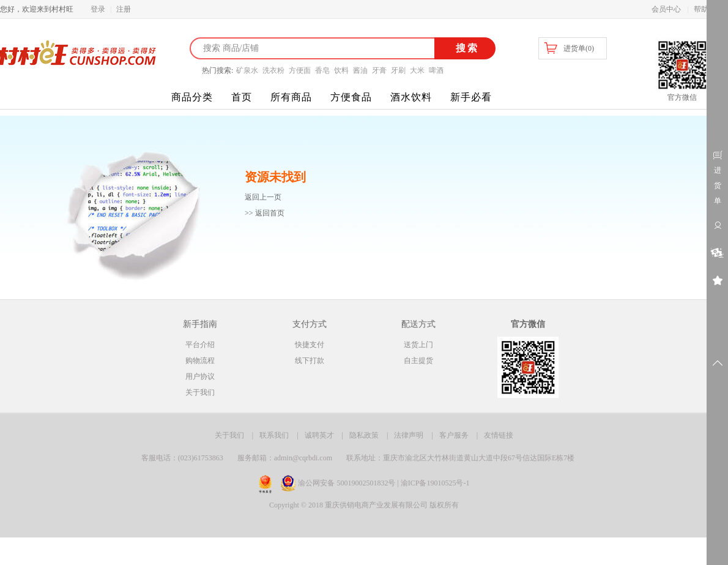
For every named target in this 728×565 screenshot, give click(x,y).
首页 (242, 97)
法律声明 (409, 435)
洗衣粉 (273, 70)
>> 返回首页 (265, 213)
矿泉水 (247, 70)
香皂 (322, 70)
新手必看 (471, 97)
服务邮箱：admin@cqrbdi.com (285, 458)
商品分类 (192, 97)
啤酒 (436, 70)
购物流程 (200, 361)
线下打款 (310, 361)
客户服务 (454, 435)
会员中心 (666, 9)
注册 (124, 9)
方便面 (300, 70)
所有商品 (291, 97)
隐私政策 (364, 435)
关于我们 (200, 392)
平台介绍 (200, 345)
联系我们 (274, 435)
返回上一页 (263, 197)
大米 (417, 70)
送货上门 (418, 345)
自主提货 (418, 361)
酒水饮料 (411, 97)
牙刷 (398, 70)
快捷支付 (310, 345)
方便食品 (351, 97)
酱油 (360, 70)
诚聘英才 (319, 435)
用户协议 (200, 376)
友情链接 (499, 435)
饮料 (341, 70)
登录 (98, 9)
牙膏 (379, 70)
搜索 (465, 48)
